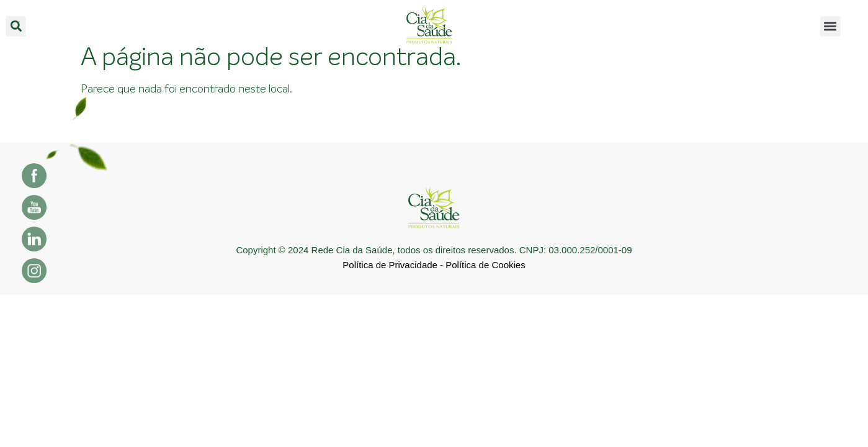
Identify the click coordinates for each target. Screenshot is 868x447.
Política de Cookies (485, 265)
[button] (16, 26)
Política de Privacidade (390, 265)
